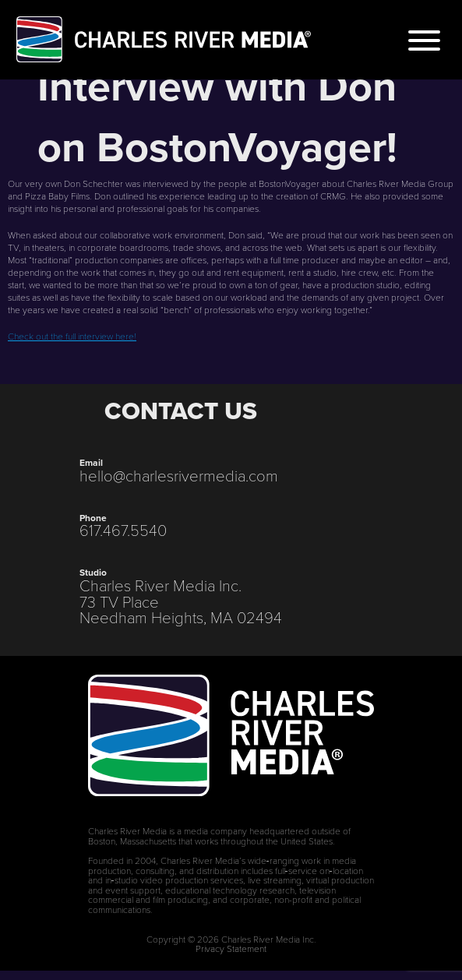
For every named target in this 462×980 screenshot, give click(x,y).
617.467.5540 (123, 530)
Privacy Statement (231, 948)
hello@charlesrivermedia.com (179, 475)
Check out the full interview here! (72, 336)
